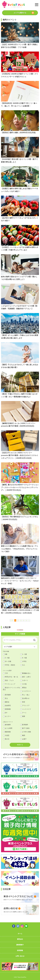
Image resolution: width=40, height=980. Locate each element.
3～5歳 (6, 658)
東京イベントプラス (13, 4)
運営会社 (20, 939)
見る (5, 698)
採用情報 (20, 950)
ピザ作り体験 (26, 732)
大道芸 (6, 735)
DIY (5, 713)
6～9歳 (24, 658)
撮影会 (6, 702)
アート (23, 713)
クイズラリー (26, 691)
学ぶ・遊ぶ (25, 695)
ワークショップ (9, 684)
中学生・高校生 (9, 665)
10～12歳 (7, 661)
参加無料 (7, 725)
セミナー (7, 716)
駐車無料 (24, 725)
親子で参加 (25, 728)
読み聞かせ (25, 698)
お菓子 (23, 739)
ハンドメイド (26, 709)
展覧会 (23, 688)
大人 (23, 665)
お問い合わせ (20, 956)
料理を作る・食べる (11, 677)
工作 (5, 673)
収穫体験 (7, 709)
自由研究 (7, 706)
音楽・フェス (8, 680)
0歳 (5, 654)
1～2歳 (24, 654)
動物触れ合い (26, 673)
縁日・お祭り (26, 677)
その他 (23, 684)
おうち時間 (8, 728)
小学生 (23, 661)
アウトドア (25, 706)
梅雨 (23, 735)
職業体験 (7, 732)
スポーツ (24, 680)
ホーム (20, 934)
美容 (23, 702)
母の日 (6, 739)
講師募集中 (20, 945)
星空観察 (7, 695)
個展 (23, 716)
